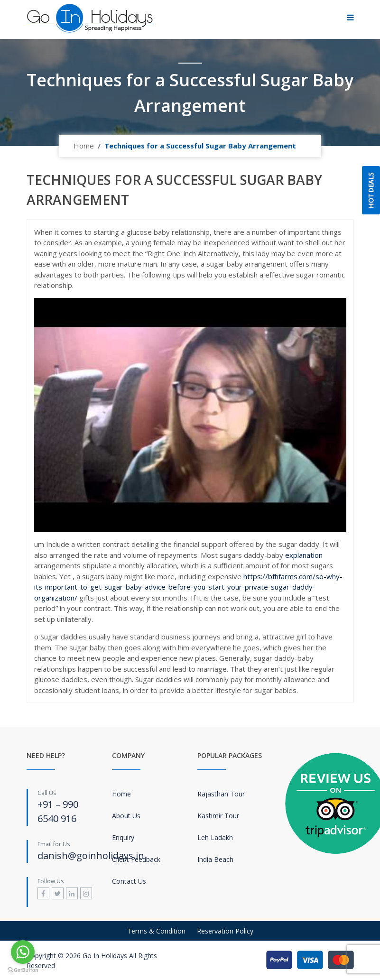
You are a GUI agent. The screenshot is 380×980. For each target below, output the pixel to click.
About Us (126, 816)
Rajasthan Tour (221, 794)
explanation (304, 555)
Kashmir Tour (218, 816)
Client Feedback (136, 859)
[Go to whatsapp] (23, 952)
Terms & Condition (156, 931)
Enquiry (123, 837)
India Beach (215, 859)
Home (84, 146)
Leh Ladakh (215, 837)
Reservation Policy (225, 931)
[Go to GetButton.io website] (23, 970)
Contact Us (129, 881)
